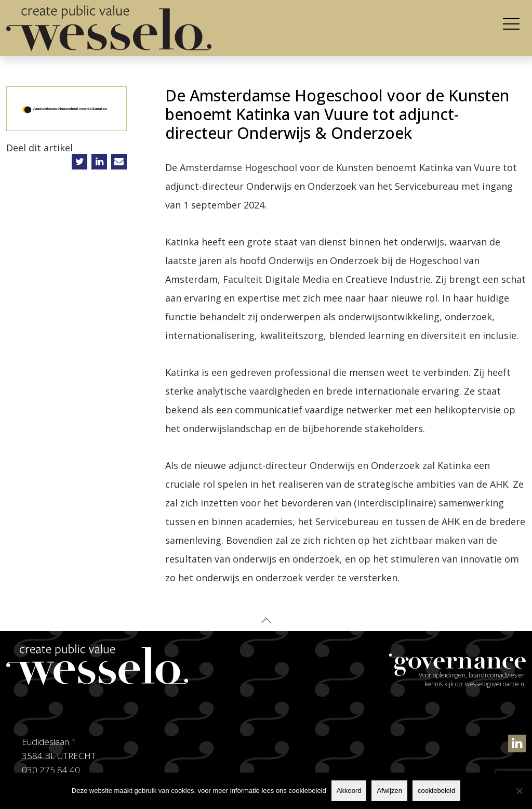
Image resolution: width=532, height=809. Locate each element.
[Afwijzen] (519, 791)
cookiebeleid (436, 791)
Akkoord (349, 791)
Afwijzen (389, 791)
